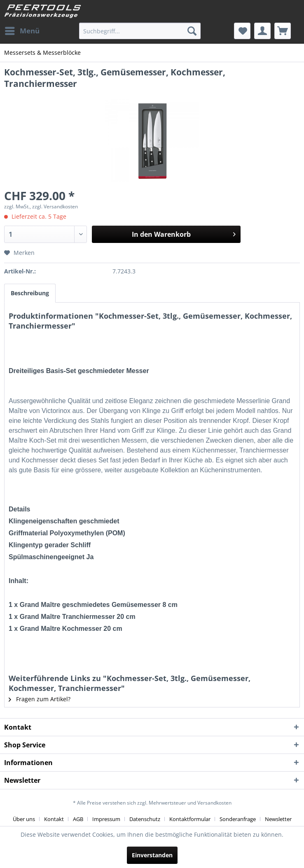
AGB (78, 819)
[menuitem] (22, 31)
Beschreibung (30, 293)
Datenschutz (145, 819)
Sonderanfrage (238, 819)
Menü (22, 30)
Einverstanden (152, 855)
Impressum (106, 819)
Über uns (24, 819)
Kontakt (54, 819)
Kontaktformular (190, 819)
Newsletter (278, 819)
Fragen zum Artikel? (40, 699)
